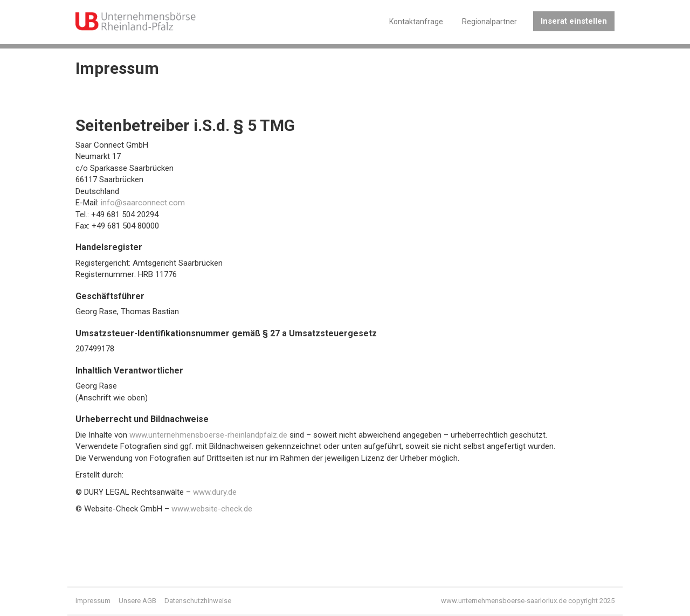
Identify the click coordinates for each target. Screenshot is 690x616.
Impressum (93, 601)
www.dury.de (215, 492)
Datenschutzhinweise (198, 601)
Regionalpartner (489, 22)
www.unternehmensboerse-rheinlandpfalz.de (208, 435)
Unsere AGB (137, 601)
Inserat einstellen (574, 21)
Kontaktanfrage (416, 22)
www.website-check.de (212, 509)
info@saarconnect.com (143, 203)
